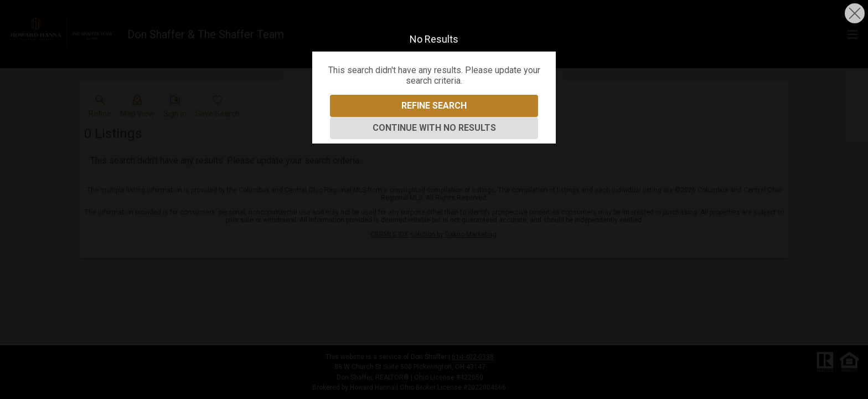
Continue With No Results (434, 128)
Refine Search (434, 106)
